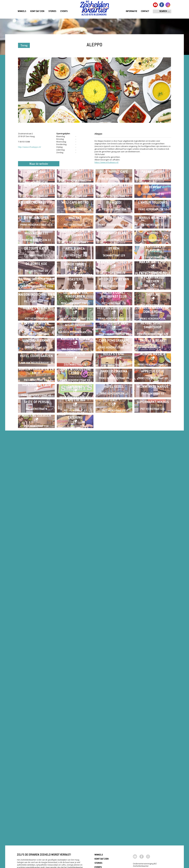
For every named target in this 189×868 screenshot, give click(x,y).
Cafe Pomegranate (114, 609)
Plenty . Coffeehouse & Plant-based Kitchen (153, 453)
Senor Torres (75, 416)
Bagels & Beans (153, 609)
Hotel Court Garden (36, 648)
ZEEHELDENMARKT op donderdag (153, 532)
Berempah (153, 222)
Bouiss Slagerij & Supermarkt (75, 338)
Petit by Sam (114, 300)
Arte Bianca (75, 377)
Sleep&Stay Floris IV (114, 414)
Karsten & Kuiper (75, 607)
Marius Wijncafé (153, 300)
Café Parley (75, 182)
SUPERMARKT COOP (36, 723)
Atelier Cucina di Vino (36, 261)
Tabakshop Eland (114, 338)
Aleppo (153, 338)
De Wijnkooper (36, 300)
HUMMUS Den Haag (114, 569)
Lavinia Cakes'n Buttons (36, 570)
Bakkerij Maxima (114, 686)
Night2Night (75, 570)
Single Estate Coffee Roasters (75, 453)
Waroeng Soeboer (36, 800)
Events (64, 11)
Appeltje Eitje (153, 686)
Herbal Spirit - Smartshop (153, 570)
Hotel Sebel (114, 725)
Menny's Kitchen (36, 530)
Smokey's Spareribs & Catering (75, 723)
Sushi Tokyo (75, 646)
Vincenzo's (75, 530)
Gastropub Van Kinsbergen (75, 493)
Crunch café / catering (75, 800)
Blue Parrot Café (114, 184)
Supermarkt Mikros (153, 764)
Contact (145, 11)
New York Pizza (36, 221)
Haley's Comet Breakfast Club (114, 493)
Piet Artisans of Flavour (153, 377)
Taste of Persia (36, 764)
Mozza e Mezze (36, 338)
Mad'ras (75, 300)
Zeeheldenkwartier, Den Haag (95, 9)
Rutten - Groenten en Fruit (36, 686)
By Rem (114, 377)
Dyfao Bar (75, 221)
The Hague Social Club (114, 221)
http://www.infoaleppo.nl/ (30, 147)
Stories (52, 11)
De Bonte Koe (36, 416)
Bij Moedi (114, 261)
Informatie (131, 11)
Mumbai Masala (153, 646)
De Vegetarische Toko (36, 454)
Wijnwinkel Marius (153, 725)
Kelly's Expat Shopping (114, 648)
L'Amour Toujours (153, 261)
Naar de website (39, 164)
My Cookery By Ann (114, 454)
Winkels (22, 11)
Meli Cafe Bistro (75, 261)
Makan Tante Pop (153, 414)
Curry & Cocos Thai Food (75, 686)
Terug (24, 46)
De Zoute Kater (36, 377)
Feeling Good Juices (114, 530)
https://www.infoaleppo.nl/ (107, 162)
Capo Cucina (75, 762)
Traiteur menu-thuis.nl (153, 491)
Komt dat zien (37, 11)
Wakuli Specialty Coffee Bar (36, 182)
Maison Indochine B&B (36, 493)
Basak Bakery (153, 184)
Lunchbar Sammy (36, 609)
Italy (114, 762)
